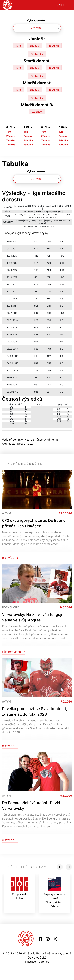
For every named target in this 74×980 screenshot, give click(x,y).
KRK (55, 215)
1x (26, 407)
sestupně (47, 212)
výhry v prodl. (38, 221)
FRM (39, 215)
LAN (59, 215)
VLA (54, 218)
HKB (44, 215)
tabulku (31, 226)
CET (31, 215)
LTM (64, 215)
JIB (47, 215)
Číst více (10, 558)
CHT (35, 215)
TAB (46, 218)
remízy (27, 221)
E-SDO (33, 206)
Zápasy (34, 46)
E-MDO (41, 206)
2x (26, 414)
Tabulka (54, 46)
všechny (19, 221)
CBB (26, 215)
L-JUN (53, 206)
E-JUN (26, 206)
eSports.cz (54, 953)
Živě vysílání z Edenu (54, 893)
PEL (35, 218)
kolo (24, 212)
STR (42, 218)
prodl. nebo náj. (60, 221)
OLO (68, 215)
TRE (50, 218)
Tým (18, 46)
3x (68, 409)
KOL (51, 215)
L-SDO (60, 206)
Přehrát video (14, 652)
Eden (20, 888)
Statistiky (37, 54)
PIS (39, 218)
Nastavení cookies (37, 962)
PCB (31, 218)
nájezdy (49, 221)
